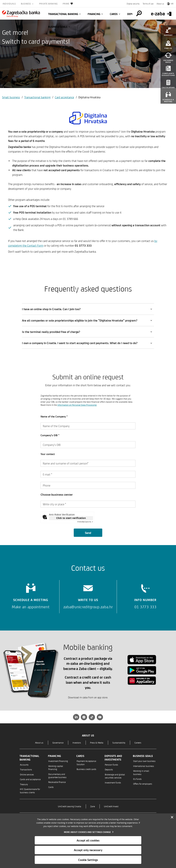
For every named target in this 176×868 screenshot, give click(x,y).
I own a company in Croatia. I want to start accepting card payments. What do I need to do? (80, 343)
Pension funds (111, 765)
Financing (94, 14)
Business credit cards (86, 769)
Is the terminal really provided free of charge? (51, 332)
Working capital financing (56, 768)
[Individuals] (21, 14)
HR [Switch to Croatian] (170, 4)
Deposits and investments (113, 758)
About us (160, 4)
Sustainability (119, 743)
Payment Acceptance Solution (86, 763)
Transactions (26, 769)
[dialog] (88, 841)
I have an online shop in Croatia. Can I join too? (51, 309)
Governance (58, 743)
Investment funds (113, 782)
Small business (11, 97)
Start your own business (144, 761)
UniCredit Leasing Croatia (70, 806)
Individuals (9, 4)
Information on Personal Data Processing (77, 405)
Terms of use (148, 4)
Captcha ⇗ (85, 522)
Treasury (24, 784)
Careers (138, 743)
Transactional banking (63, 14)
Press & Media (97, 743)
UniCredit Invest (111, 806)
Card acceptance (64, 97)
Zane (93, 806)
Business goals (58, 27)
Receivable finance (57, 782)
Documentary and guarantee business (57, 776)
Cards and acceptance (30, 779)
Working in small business (141, 772)
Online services (27, 774)
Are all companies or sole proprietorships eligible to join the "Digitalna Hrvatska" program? (80, 320)
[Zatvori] (172, 817)
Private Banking (48, 4)
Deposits (109, 769)
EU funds (56, 39)
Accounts (24, 765)
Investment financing (58, 761)
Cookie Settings (88, 860)
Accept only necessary (88, 850)
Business (26, 4)
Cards (114, 14)
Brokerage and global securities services (115, 776)
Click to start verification (71, 518)
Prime (68, 4)
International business (144, 766)
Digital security (133, 4)
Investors (77, 743)
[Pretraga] (139, 13)
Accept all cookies (88, 840)
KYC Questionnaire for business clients (30, 791)
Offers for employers (143, 784)
